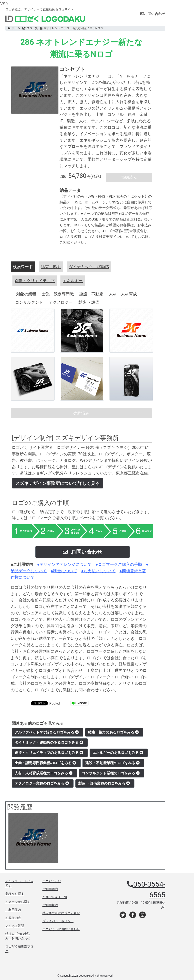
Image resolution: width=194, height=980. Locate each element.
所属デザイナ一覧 (55, 897)
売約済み (129, 177)
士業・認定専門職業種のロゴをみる (45, 763)
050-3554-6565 (149, 890)
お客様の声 (13, 918)
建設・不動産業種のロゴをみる (112, 763)
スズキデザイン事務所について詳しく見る (58, 483)
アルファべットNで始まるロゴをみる (47, 732)
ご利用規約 (50, 905)
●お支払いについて (98, 571)
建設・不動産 (91, 294)
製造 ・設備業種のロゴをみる (104, 783)
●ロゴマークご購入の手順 (119, 564)
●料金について (64, 571)
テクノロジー (61, 302)
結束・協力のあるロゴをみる (113, 732)
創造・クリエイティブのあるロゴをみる (49, 753)
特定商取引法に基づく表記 (61, 913)
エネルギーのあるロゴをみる (118, 753)
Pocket (55, 704)
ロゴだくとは (52, 881)
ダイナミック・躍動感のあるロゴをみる (49, 742)
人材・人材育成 (123, 294)
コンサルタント (29, 302)
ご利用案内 (13, 910)
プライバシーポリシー (58, 921)
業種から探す (15, 894)
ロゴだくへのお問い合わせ (61, 929)
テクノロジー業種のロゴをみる (42, 783)
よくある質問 (15, 926)
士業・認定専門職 (58, 294)
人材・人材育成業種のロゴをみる (44, 773)
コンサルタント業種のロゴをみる (111, 773)
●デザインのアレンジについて (64, 564)
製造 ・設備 (89, 302)
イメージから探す (18, 902)
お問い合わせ (153, 14)
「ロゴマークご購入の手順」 (54, 518)
